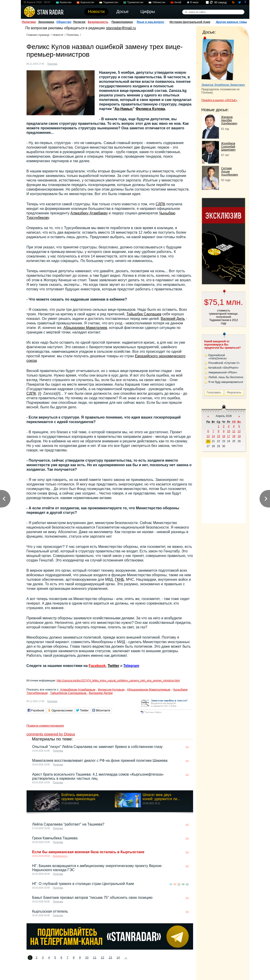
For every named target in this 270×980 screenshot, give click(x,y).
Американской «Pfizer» (223, 372)
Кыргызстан (87, 2)
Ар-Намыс (124, 109)
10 (87, 957)
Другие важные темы (231, 22)
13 (110, 957)
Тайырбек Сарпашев (144, 314)
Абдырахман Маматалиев (85, 328)
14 (118, 957)
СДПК (161, 204)
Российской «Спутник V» (224, 363)
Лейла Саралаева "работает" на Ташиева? (68, 824)
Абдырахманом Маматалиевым (149, 690)
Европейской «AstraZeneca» (218, 357)
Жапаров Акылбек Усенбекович (229, 120)
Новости (58, 35)
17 (229, 436)
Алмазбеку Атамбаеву (89, 213)
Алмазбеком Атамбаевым (78, 690)
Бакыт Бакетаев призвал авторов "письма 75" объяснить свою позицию (92, 898)
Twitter (113, 666)
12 (103, 957)
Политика (29, 22)
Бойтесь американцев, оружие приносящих (81, 797)
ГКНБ (119, 579)
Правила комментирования (45, 726)
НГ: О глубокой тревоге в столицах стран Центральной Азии (83, 884)
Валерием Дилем (101, 693)
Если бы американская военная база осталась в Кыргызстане (88, 852)
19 (239, 436)
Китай (178, 2)
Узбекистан (159, 2)
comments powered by (51, 734)
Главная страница (38, 35)
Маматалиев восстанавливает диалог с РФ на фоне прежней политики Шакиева (100, 761)
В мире (194, 2)
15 (218, 436)
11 (95, 957)
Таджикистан (111, 2)
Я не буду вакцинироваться (226, 382)
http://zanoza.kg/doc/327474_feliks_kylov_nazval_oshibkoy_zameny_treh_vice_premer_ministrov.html (118, 681)
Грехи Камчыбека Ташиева (55, 838)
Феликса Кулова (150, 109)
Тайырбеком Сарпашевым (69, 693)
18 (234, 436)
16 (224, 436)
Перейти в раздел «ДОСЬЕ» (219, 100)
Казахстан (66, 2)
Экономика (46, 22)
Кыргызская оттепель (50, 911)
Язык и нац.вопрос (150, 22)
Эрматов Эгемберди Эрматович (223, 85)
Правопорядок (122, 22)
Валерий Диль (173, 319)
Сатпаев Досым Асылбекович (230, 171)
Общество (64, 22)
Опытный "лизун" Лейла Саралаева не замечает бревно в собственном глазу (97, 747)
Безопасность (98, 22)
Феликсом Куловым (111, 690)
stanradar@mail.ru (121, 28)
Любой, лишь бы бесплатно (226, 377)
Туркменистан (135, 2)
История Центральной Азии (190, 22)
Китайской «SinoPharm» (224, 368)
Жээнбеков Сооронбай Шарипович (228, 147)
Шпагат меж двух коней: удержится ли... (162, 797)
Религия (79, 22)
